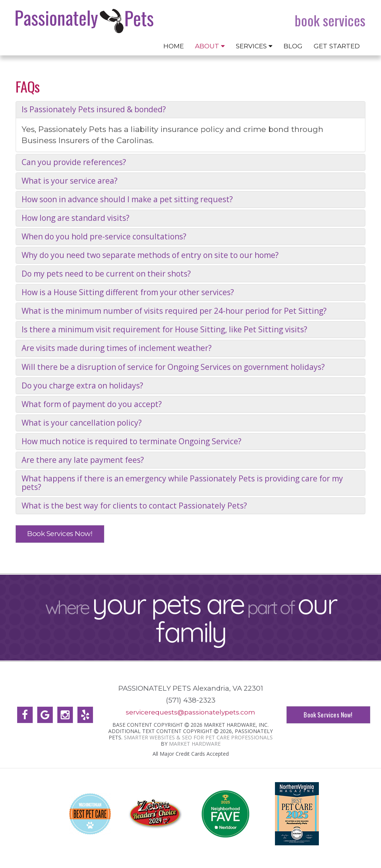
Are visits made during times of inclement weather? (117, 348)
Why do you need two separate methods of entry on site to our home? (150, 255)
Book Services (330, 20)
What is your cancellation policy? (82, 423)
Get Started (337, 46)
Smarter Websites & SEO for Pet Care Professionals (198, 737)
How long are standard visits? (76, 218)
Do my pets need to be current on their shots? (106, 274)
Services (254, 46)
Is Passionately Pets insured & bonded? (94, 109)
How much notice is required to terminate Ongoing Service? (132, 441)
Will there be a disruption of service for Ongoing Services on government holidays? (173, 367)
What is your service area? (70, 181)
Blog (293, 46)
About (210, 46)
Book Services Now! (60, 534)
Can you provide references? (74, 162)
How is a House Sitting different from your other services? (128, 292)
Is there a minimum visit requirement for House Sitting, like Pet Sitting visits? (164, 330)
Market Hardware (195, 743)
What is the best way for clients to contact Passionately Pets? (134, 506)
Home (174, 46)
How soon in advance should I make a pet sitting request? (127, 199)
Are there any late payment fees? (83, 460)
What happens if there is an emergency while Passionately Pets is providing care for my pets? (182, 483)
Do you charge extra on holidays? (82, 386)
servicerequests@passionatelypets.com (190, 712)
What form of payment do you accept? (92, 404)
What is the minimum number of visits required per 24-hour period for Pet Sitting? (174, 311)
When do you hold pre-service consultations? (104, 237)
